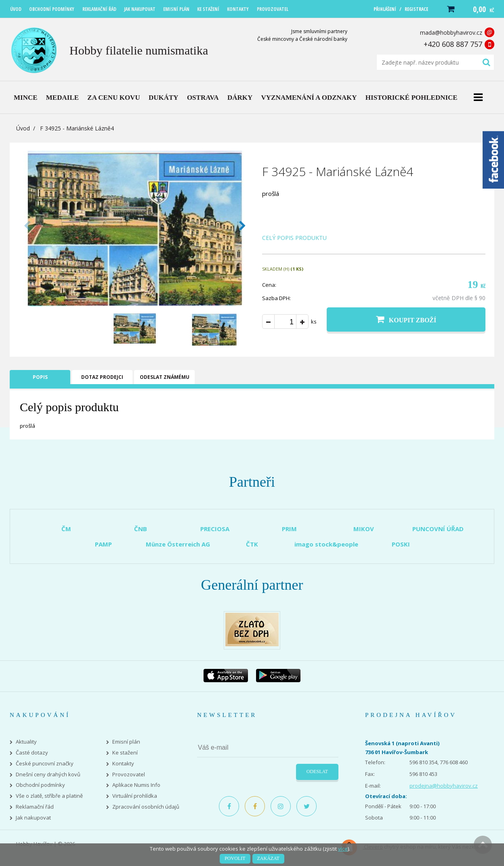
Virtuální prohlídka (135, 796)
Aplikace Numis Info (136, 785)
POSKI (401, 544)
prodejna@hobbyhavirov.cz (444, 786)
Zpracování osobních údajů (146, 807)
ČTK (252, 544)
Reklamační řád (35, 807)
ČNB (141, 529)
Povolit (235, 858)
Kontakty (123, 764)
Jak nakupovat (33, 818)
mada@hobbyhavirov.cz (451, 33)
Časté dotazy (32, 753)
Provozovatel (129, 775)
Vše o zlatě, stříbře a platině (49, 796)
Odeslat (317, 771)
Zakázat (268, 858)
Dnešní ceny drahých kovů (48, 775)
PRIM (289, 529)
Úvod (23, 128)
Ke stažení (125, 753)
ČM (66, 529)
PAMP (103, 544)
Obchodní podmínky (40, 785)
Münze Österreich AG (178, 544)
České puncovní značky (45, 764)
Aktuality (26, 742)
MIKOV (364, 529)
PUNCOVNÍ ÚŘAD (438, 529)
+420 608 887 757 (453, 44)
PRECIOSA (215, 529)
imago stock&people (326, 544)
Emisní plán (126, 742)
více (343, 849)
